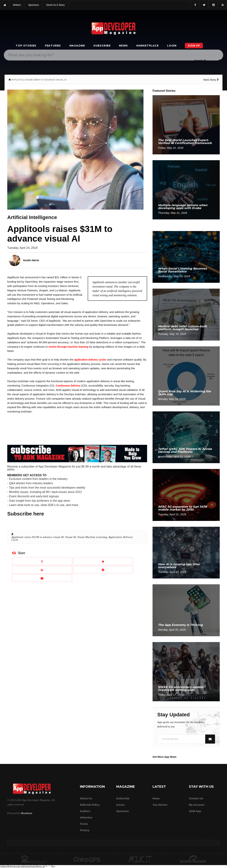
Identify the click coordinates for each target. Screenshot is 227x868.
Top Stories (26, 46)
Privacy (85, 830)
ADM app (195, 811)
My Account (196, 805)
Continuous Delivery (68, 386)
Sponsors (122, 811)
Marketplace (148, 46)
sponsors (34, 5)
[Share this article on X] (103, 561)
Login (172, 46)
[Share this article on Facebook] (42, 561)
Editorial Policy (90, 805)
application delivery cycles (90, 360)
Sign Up (194, 46)
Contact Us (196, 798)
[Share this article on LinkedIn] (42, 570)
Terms (84, 824)
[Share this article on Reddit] (103, 570)
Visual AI (70, 537)
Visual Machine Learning (92, 537)
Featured (53, 46)
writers (17, 5)
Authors (85, 811)
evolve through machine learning (68, 347)
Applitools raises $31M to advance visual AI (38, 537)
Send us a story (55, 5)
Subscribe (102, 46)
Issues (120, 805)
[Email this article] (42, 578)
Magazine (77, 46)
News (123, 46)
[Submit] (220, 60)
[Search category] (200, 60)
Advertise (86, 817)
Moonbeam (26, 813)
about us (86, 798)
